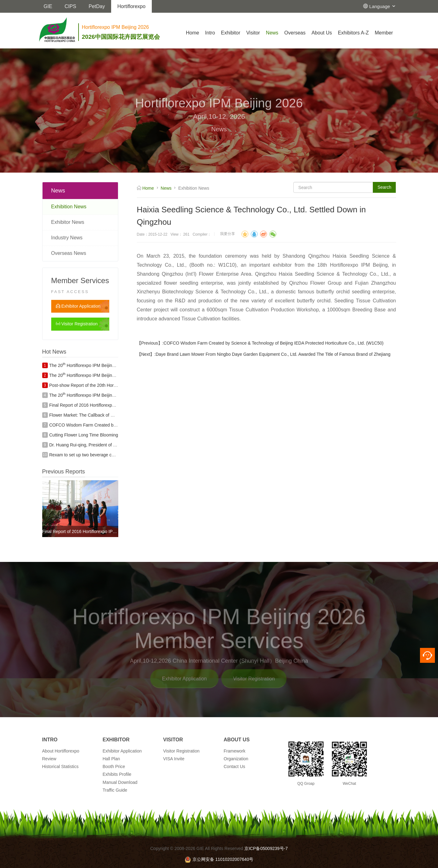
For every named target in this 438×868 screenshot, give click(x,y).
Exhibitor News (68, 222)
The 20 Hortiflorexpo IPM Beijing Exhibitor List (95, 365)
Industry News (67, 238)
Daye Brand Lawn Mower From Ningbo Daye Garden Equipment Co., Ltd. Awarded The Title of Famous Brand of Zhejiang (273, 354)
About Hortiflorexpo (61, 751)
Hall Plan (111, 759)
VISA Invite (174, 759)
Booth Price (114, 766)
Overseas (295, 33)
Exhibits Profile (117, 774)
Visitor (253, 33)
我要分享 (228, 234)
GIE (48, 6)
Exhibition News (69, 207)
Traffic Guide (115, 790)
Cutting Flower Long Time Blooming (84, 435)
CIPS (70, 6)
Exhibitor (231, 33)
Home (193, 33)
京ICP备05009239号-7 (266, 848)
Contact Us (235, 766)
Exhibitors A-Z (353, 33)
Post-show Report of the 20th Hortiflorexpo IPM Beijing (102, 385)
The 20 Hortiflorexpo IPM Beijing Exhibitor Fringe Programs (108, 375)
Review (49, 759)
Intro (210, 33)
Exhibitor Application (78, 306)
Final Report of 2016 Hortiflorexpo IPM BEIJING (95, 405)
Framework (235, 751)
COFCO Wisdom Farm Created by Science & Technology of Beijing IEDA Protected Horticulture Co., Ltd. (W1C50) (274, 343)
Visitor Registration (77, 324)
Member (384, 33)
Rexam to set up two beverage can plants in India (97, 455)
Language (383, 6)
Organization (236, 759)
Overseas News (69, 253)
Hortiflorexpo (131, 6)
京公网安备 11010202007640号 (219, 859)
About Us (322, 33)
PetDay (97, 6)
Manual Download (120, 782)
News (272, 33)
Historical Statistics (60, 766)
